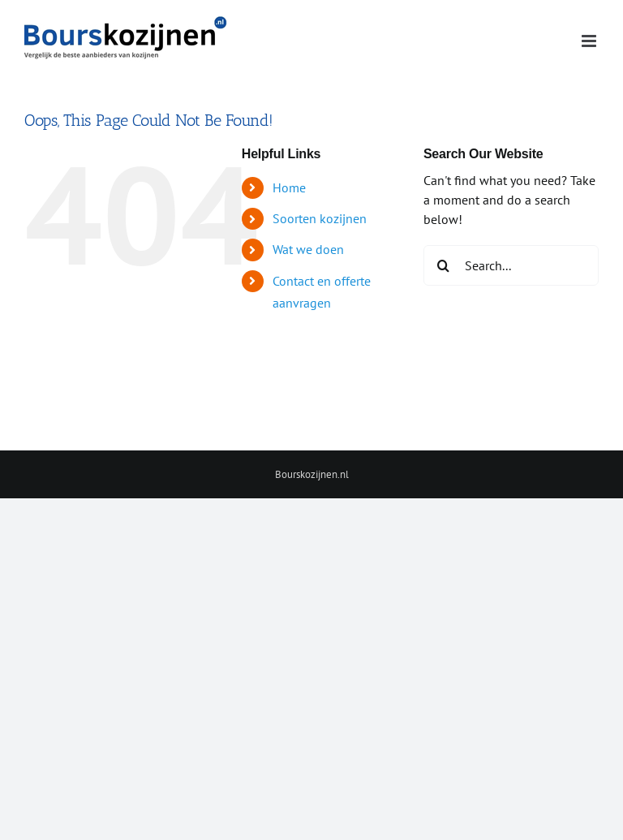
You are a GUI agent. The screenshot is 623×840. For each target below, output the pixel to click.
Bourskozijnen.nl (312, 474)
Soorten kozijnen (320, 218)
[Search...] (511, 265)
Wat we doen (308, 249)
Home (289, 187)
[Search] (444, 265)
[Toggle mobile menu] (590, 41)
